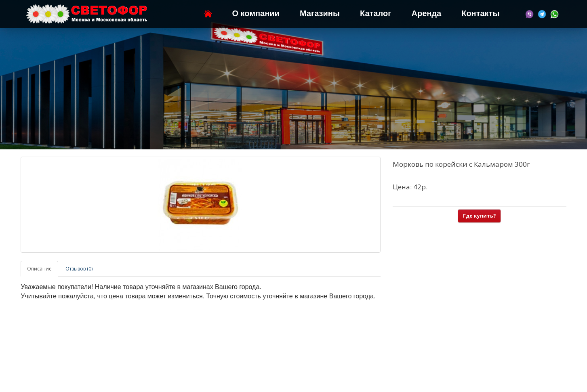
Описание (39, 269)
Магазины (320, 13)
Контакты (480, 13)
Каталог (376, 13)
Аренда (426, 13)
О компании (256, 13)
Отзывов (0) (79, 269)
